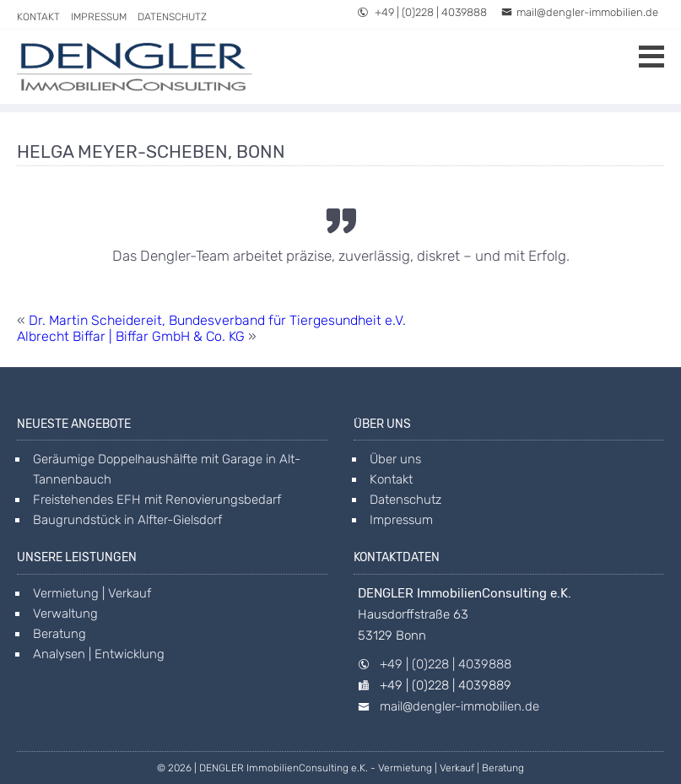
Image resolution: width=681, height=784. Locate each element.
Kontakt (38, 17)
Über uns (395, 459)
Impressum (99, 17)
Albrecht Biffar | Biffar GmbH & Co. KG (131, 336)
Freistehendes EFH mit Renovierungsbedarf (157, 500)
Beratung (59, 634)
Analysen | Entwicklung (99, 654)
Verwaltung (65, 614)
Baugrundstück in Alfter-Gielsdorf (127, 520)
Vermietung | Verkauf (92, 593)
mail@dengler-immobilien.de (580, 12)
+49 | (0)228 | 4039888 (422, 12)
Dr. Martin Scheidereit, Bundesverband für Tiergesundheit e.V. (217, 320)
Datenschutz (172, 17)
